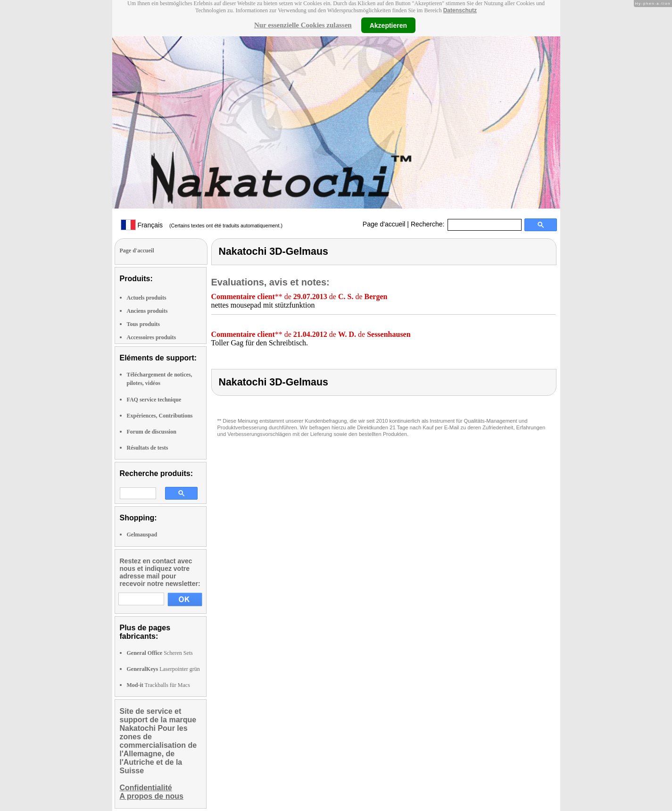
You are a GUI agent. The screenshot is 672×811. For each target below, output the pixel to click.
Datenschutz (460, 10)
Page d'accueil (384, 224)
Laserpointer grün (163, 669)
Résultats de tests (148, 448)
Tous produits (143, 324)
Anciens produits (147, 311)
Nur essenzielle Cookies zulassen (303, 25)
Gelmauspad (142, 535)
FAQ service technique (154, 400)
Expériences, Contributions (160, 416)
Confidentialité (146, 788)
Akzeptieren (388, 25)
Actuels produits (147, 298)
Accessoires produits (152, 337)
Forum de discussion (152, 432)
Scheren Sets (160, 653)
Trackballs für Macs (158, 685)
